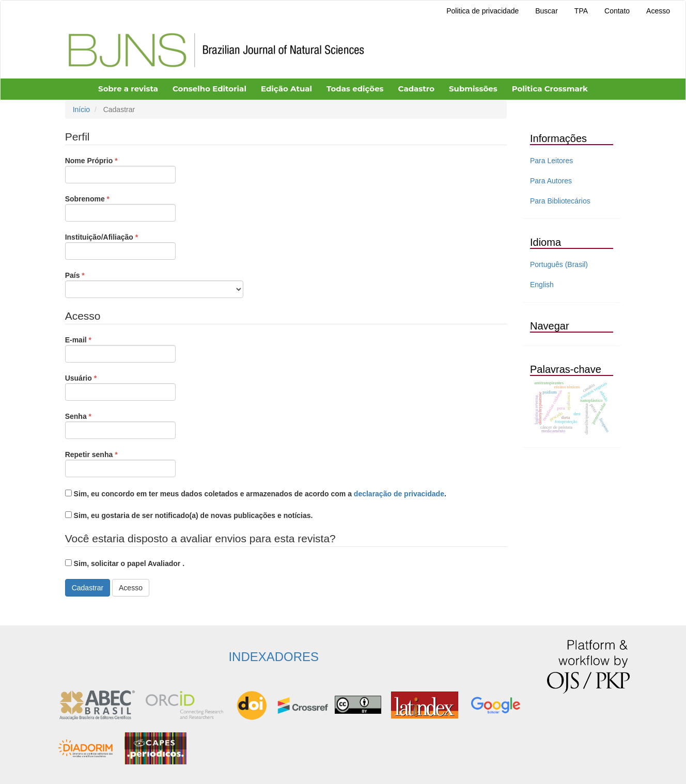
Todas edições (355, 89)
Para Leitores (551, 161)
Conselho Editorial (209, 89)
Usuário (120, 387)
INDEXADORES (274, 657)
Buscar (547, 11)
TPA (581, 11)
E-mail (120, 349)
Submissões (473, 89)
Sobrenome (120, 208)
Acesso (658, 11)
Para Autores (551, 181)
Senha (120, 425)
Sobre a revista (128, 89)
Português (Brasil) (559, 264)
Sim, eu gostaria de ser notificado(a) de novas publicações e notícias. (189, 515)
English (542, 285)
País (154, 284)
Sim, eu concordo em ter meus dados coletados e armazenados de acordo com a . (256, 494)
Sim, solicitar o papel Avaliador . (125, 563)
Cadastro (416, 89)
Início (81, 109)
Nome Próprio (120, 169)
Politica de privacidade (482, 11)
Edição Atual (286, 89)
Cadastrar (88, 588)
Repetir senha (120, 463)
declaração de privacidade (399, 494)
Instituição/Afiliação (120, 246)
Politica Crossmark (550, 89)
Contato (617, 11)
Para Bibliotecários (560, 201)
